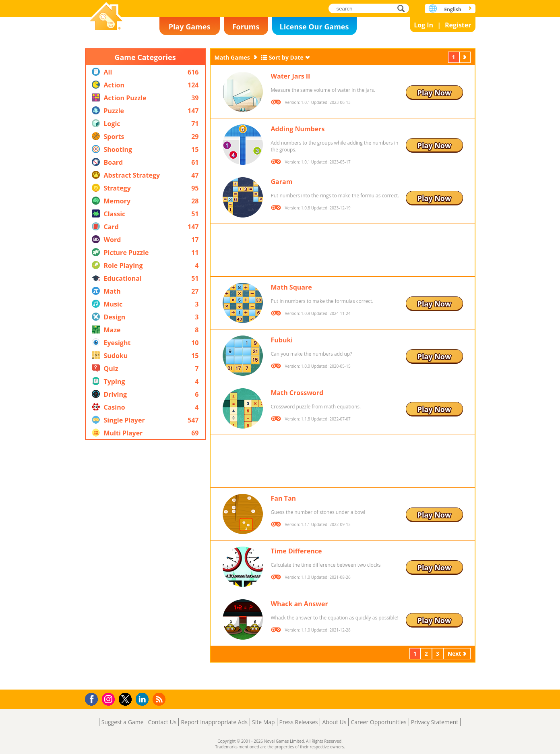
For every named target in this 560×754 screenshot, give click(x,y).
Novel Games (106, 17)
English (453, 9)
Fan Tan (284, 498)
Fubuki (282, 340)
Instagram (110, 699)
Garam (282, 182)
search (403, 8)
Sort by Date (286, 57)
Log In (424, 25)
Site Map (263, 722)
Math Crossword (297, 393)
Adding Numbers (298, 129)
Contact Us (162, 722)
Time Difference (297, 551)
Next (466, 57)
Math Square (291, 287)
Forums (246, 27)
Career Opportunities (378, 722)
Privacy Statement (435, 722)
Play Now (434, 93)
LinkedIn (144, 699)
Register (458, 25)
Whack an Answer (300, 604)
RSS (160, 699)
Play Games (190, 27)
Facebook (94, 698)
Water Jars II (291, 76)
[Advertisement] (145, 565)
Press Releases (299, 722)
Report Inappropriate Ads (214, 722)
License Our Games (314, 27)
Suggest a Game (123, 722)
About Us (334, 722)
